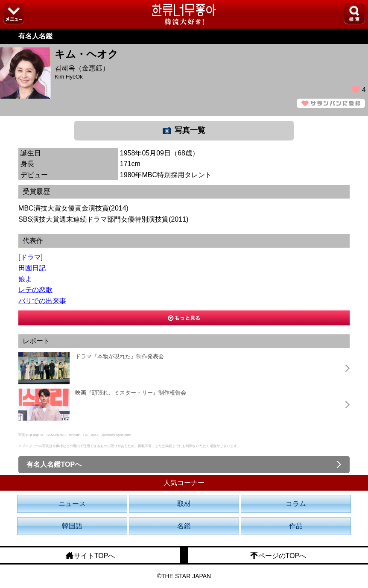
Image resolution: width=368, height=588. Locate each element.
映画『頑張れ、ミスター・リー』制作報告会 (131, 393)
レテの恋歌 (35, 290)
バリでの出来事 (42, 301)
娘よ (25, 279)
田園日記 (32, 268)
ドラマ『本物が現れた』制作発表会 (120, 356)
